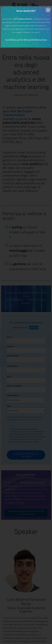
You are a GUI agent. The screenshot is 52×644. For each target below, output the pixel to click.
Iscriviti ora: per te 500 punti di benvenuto (26, 40)
